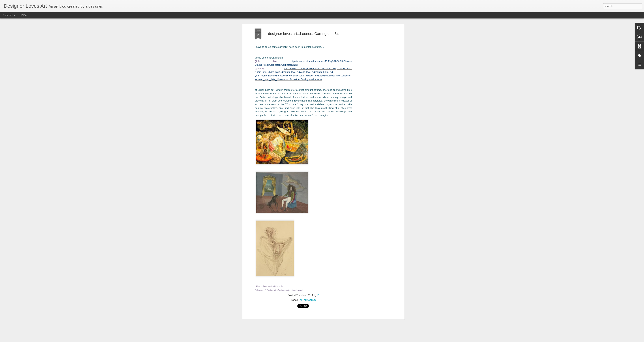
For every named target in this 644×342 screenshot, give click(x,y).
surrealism (310, 205)
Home (23, 15)
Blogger (339, 340)
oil (301, 205)
